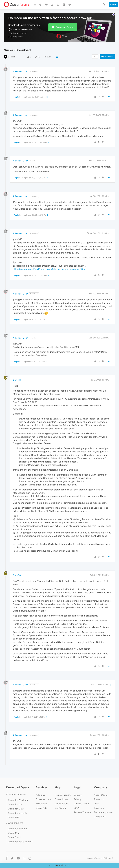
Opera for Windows (18, 793)
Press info (99, 792)
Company (101, 780)
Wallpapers (42, 796)
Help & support (63, 788)
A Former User (20, 64)
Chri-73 (17, 373)
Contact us (100, 809)
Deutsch (12, 49)
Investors (99, 801)
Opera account (44, 792)
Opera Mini (14, 825)
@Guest (34, 64)
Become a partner (103, 805)
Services (42, 780)
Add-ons (40, 788)
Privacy (78, 792)
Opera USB (14, 810)
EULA (77, 801)
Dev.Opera (60, 801)
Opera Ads (41, 801)
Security (78, 788)
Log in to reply (107, 49)
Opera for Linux (16, 801)
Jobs (97, 796)
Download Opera (65, 20)
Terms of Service (82, 805)
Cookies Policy (81, 796)
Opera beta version (18, 806)
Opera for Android (17, 821)
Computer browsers (16, 787)
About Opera (101, 788)
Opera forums (62, 796)
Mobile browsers (14, 816)
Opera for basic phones (20, 834)
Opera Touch (15, 830)
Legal (78, 780)
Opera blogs (61, 792)
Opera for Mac (15, 797)
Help (58, 780)
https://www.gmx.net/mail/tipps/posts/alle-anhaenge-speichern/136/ (49, 262)
